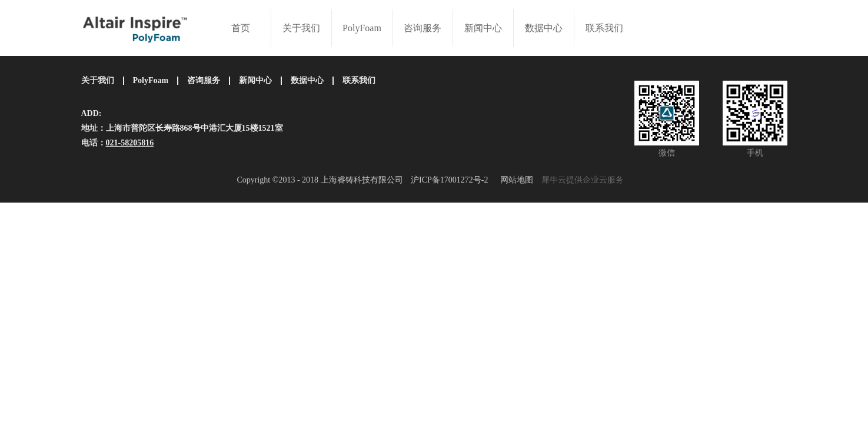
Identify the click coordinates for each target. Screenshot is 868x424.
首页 (241, 28)
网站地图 (515, 180)
